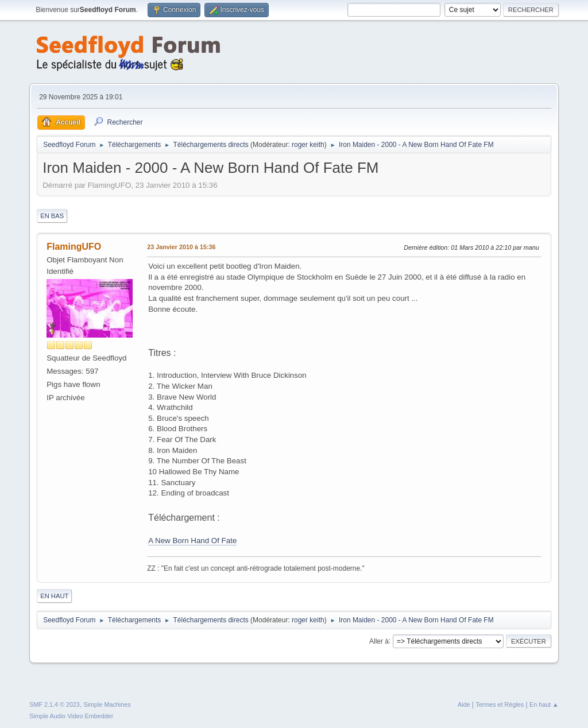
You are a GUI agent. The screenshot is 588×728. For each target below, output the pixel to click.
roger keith (308, 145)
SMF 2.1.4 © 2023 (55, 704)
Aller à (379, 641)
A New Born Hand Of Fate (192, 541)
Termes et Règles (500, 704)
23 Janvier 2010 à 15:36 (181, 247)
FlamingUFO (74, 247)
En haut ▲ (544, 704)
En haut (54, 596)
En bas (52, 216)
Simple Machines (107, 704)
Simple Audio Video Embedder (71, 716)
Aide (464, 704)
